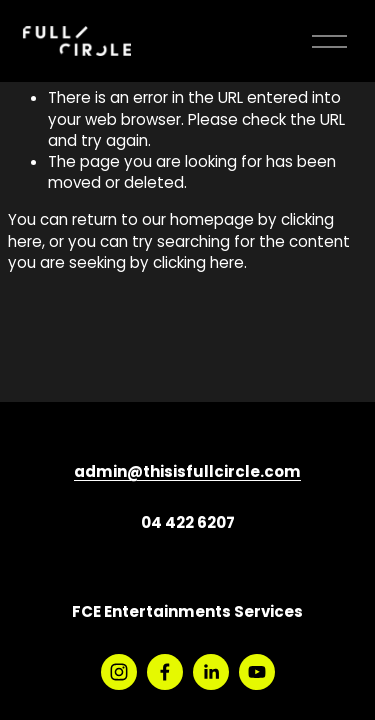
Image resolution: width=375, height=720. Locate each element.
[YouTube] (257, 672)
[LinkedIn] (211, 672)
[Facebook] (165, 672)
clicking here (198, 264)
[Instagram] (119, 672)
